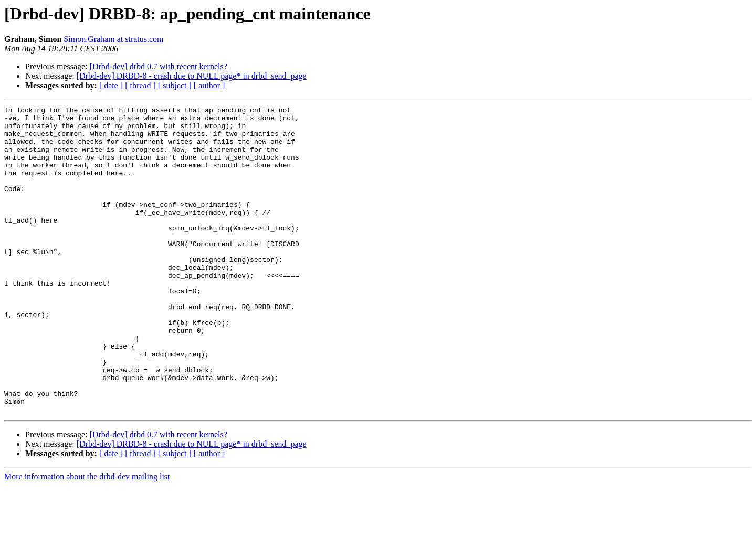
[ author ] (209, 85)
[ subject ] (175, 85)
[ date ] (111, 85)
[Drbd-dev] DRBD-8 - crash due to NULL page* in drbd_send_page (192, 76)
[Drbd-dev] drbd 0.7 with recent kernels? (159, 66)
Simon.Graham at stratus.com (113, 39)
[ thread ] (140, 85)
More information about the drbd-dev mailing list (87, 538)
